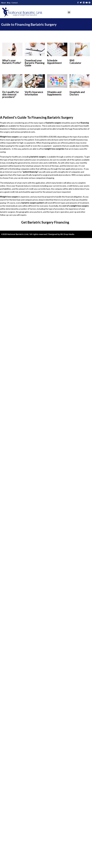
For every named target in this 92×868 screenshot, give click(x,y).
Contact (15, 3)
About (3, 3)
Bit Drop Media (67, 234)
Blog (9, 3)
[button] (69, 12)
